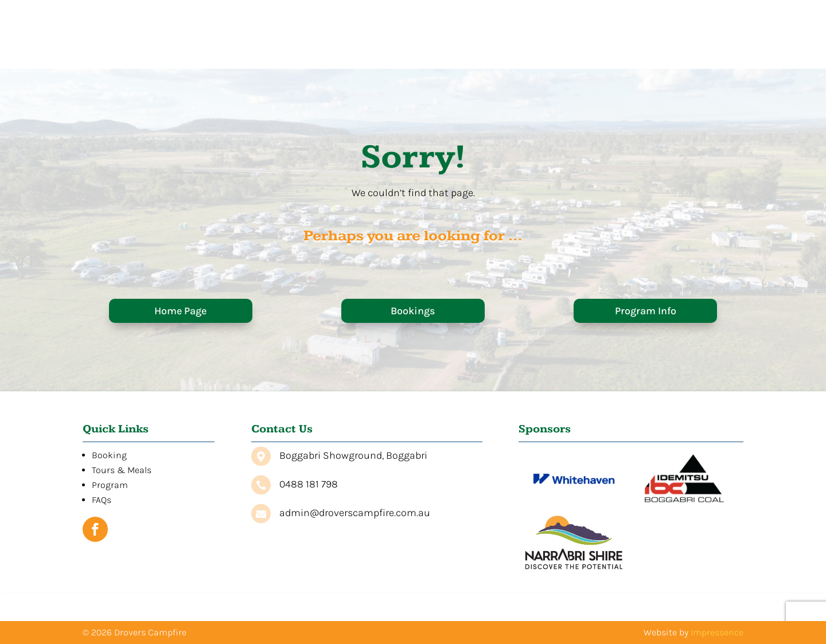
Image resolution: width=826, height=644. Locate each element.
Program (617, 57)
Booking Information (413, 57)
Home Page (180, 311)
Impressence (717, 632)
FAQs (669, 57)
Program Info (646, 311)
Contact (719, 57)
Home (321, 57)
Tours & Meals (533, 57)
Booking (109, 455)
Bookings (413, 311)
